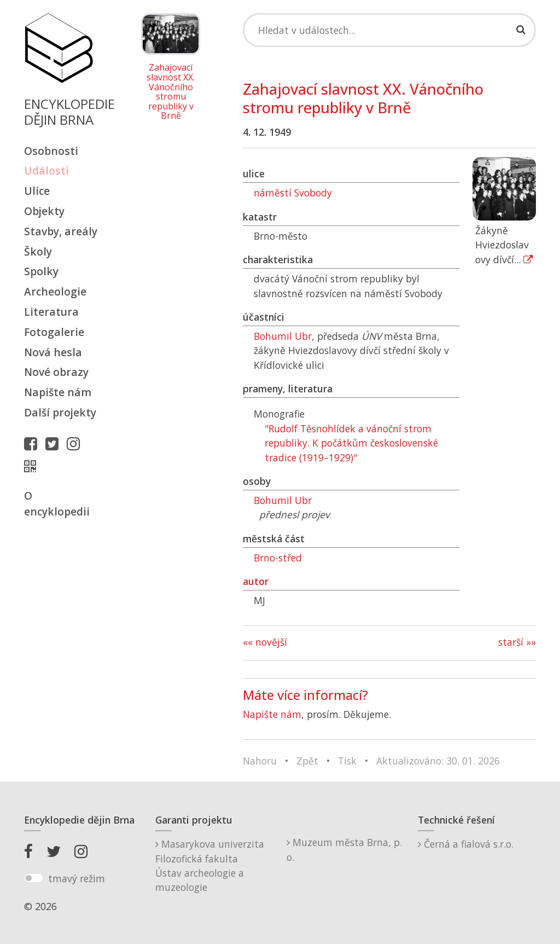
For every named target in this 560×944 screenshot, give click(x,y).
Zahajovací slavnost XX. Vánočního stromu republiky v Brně (171, 92)
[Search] (389, 30)
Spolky (41, 271)
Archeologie (55, 291)
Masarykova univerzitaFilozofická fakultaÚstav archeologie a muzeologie (210, 865)
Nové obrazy (56, 372)
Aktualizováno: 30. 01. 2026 (438, 761)
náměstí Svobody (293, 193)
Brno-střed (278, 558)
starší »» (517, 642)
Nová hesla (53, 352)
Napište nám (58, 392)
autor (256, 581)
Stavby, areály (61, 231)
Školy (38, 251)
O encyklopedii (57, 503)
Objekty (44, 211)
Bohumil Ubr (283, 336)
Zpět (307, 761)
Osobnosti (51, 151)
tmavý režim (77, 878)
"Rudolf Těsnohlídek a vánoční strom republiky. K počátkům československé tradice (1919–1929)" (351, 443)
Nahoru (260, 761)
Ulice (37, 191)
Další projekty (60, 412)
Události (46, 170)
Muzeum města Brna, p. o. (344, 849)
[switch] (34, 878)
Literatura (51, 312)
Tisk (347, 761)
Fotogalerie (54, 332)
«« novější (265, 642)
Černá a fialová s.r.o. (466, 844)
